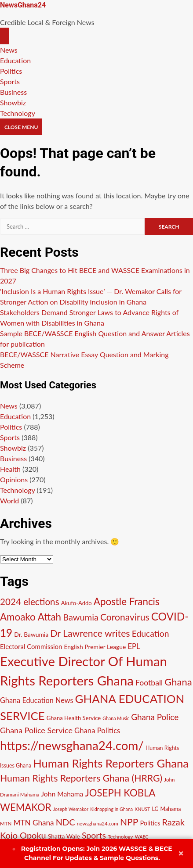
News (9, 50)
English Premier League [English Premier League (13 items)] (95, 647)
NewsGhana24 (23, 5)
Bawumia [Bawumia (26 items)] (81, 617)
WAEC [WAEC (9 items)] (142, 837)
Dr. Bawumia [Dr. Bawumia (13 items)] (31, 634)
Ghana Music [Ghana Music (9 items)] (116, 718)
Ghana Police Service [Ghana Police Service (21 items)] (36, 730)
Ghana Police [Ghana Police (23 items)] (155, 717)
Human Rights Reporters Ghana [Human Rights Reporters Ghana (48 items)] (111, 763)
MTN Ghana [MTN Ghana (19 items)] (33, 823)
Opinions (14, 479)
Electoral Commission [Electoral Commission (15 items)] (31, 646)
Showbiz (13, 102)
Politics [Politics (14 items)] (150, 823)
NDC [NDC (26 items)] (66, 822)
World (9, 500)
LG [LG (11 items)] (155, 809)
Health (10, 469)
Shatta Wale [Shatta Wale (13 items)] (64, 836)
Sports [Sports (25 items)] (94, 835)
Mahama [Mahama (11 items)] (171, 809)
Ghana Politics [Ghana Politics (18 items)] (97, 730)
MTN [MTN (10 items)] (6, 823)
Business (13, 92)
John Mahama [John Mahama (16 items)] (62, 794)
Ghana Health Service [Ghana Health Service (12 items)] (74, 718)
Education (15, 60)
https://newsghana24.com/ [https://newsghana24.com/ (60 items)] (72, 745)
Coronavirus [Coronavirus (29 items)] (125, 617)
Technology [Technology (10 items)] (120, 837)
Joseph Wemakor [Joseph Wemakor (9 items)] (71, 809)
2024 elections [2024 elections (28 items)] (30, 602)
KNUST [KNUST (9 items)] (142, 809)
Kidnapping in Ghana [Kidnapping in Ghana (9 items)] (111, 809)
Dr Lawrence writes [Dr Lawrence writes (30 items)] (90, 633)
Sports (10, 81)
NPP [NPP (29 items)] (129, 822)
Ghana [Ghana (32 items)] (178, 682)
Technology (18, 113)
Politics (11, 71)
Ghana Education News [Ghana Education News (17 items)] (37, 700)
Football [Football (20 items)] (149, 683)
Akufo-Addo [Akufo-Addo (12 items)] (76, 603)
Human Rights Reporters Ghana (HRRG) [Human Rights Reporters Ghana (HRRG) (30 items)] (81, 778)
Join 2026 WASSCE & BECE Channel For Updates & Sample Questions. (92, 853)
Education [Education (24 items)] (151, 633)
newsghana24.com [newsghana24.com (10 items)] (98, 823)
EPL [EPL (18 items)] (134, 646)
